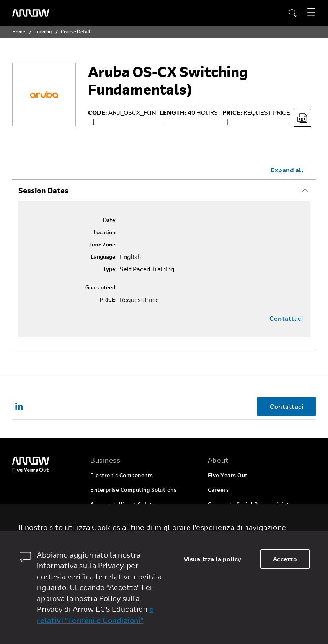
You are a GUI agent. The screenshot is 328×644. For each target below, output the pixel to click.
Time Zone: (103, 245)
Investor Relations (233, 519)
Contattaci (286, 318)
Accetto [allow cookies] (285, 559)
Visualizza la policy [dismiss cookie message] (213, 559)
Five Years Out (228, 475)
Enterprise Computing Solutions (133, 490)
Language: (104, 257)
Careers (219, 490)
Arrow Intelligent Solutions (127, 504)
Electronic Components (122, 475)
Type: (110, 269)
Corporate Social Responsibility (250, 504)
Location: (105, 232)
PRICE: (108, 300)
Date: (110, 220)
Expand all (287, 170)
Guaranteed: (101, 287)
